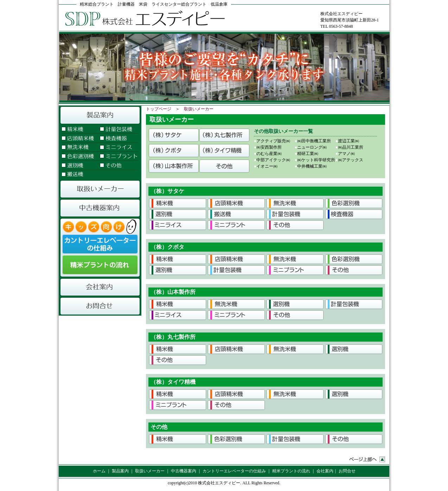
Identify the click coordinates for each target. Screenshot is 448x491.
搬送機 (79, 175)
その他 (118, 166)
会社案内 (100, 287)
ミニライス (118, 148)
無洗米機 (79, 148)
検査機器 (118, 138)
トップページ (159, 109)
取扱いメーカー (100, 189)
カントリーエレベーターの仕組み (100, 244)
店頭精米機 (79, 138)
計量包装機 (118, 129)
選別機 (79, 166)
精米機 (79, 129)
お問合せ (100, 306)
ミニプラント (118, 157)
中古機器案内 (100, 208)
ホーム (99, 471)
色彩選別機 (79, 157)
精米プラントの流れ (100, 266)
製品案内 (100, 115)
